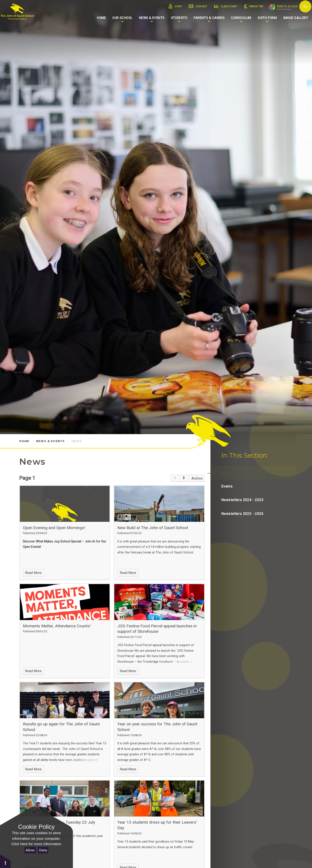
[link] (175, 478)
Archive (197, 478)
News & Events (50, 441)
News (77, 441)
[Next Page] (184, 478)
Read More (33, 573)
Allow (30, 850)
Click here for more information (36, 844)
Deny (43, 850)
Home (24, 441)
